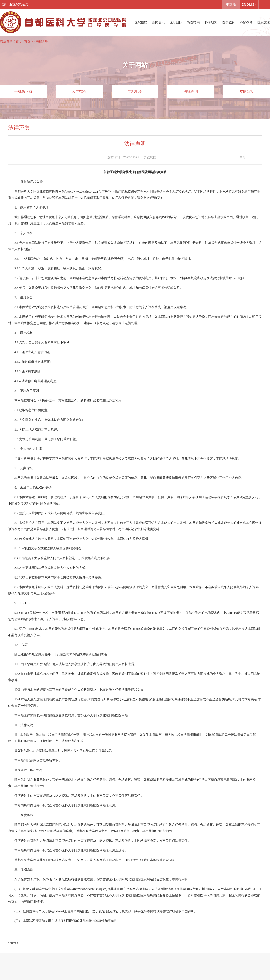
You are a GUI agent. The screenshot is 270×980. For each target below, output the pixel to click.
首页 (27, 41)
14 (259, 158)
